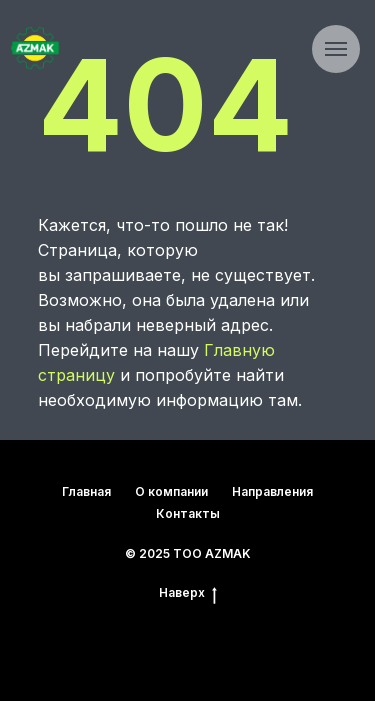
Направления (272, 491)
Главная (86, 491)
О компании (171, 491)
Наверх (188, 593)
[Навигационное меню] (336, 49)
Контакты (188, 513)
